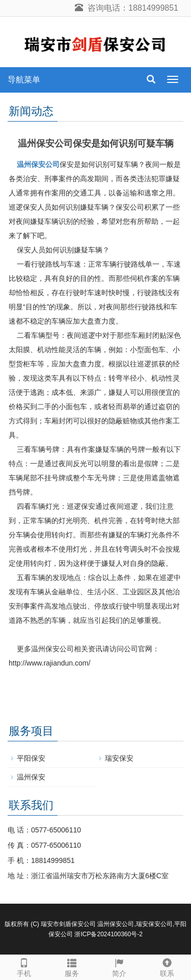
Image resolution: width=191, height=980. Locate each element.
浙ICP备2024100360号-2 (108, 934)
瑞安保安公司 (154, 924)
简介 (120, 966)
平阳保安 (31, 758)
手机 (24, 966)
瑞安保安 (119, 758)
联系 (167, 966)
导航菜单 (24, 80)
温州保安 (31, 777)
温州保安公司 (38, 164)
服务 (72, 966)
